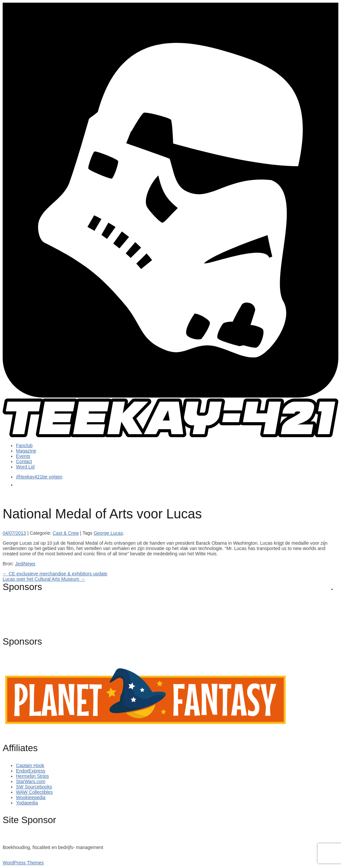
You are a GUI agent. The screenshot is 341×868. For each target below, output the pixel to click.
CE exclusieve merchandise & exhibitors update (55, 574)
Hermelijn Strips (32, 776)
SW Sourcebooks (34, 787)
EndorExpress (31, 771)
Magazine (26, 451)
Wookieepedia (31, 797)
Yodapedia (27, 803)
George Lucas (108, 533)
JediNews (25, 564)
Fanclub (24, 445)
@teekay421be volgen (39, 477)
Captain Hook (30, 765)
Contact (24, 461)
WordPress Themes (23, 863)
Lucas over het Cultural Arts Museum (44, 579)
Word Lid (25, 467)
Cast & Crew (66, 533)
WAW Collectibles (34, 792)
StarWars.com (31, 781)
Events (23, 456)
